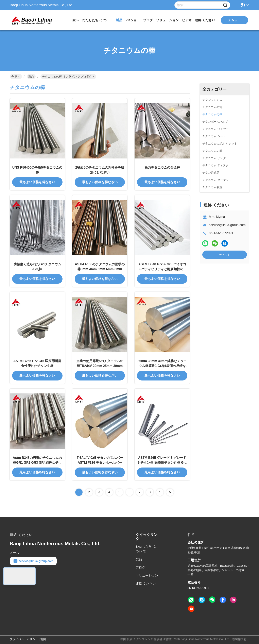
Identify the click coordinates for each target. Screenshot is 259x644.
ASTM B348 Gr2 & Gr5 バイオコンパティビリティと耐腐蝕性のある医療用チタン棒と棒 (162, 269)
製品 (119, 20)
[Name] (225, 5)
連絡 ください (205, 20)
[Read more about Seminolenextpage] (160, 492)
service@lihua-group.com (227, 225)
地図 (43, 639)
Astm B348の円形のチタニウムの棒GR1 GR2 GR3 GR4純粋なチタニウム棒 (37, 463)
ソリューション (167, 20)
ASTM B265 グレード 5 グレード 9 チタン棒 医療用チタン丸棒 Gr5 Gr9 (162, 463)
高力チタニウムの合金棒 (162, 167)
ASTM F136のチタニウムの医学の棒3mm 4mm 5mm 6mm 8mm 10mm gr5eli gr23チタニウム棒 (100, 269)
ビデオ (187, 20)
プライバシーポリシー (24, 639)
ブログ (148, 20)
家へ (76, 20)
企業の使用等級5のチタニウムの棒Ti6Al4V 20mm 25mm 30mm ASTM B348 (100, 366)
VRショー (133, 20)
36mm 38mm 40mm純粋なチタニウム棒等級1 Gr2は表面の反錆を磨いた (162, 366)
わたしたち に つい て (97, 20)
